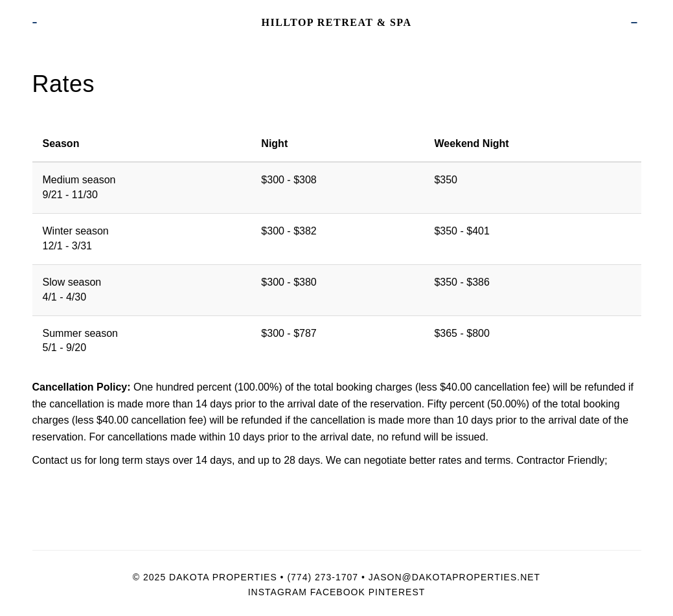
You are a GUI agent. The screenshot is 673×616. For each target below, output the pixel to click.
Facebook (338, 592)
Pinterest (397, 592)
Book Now (634, 23)
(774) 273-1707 (323, 577)
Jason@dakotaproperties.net (454, 577)
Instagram (278, 592)
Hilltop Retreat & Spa (336, 22)
